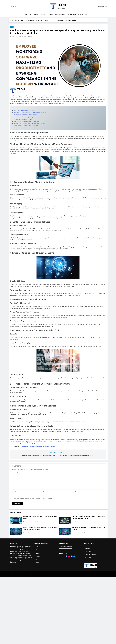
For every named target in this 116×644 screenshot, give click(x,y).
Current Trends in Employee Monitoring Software (26, 125)
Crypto (37, 560)
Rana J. (26, 532)
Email (45, 492)
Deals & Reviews (83, 15)
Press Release (72, 15)
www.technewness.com (66, 548)
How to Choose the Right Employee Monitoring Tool (26, 122)
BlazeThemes (43, 574)
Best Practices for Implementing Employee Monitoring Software (29, 123)
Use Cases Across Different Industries (23, 120)
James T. (14, 37)
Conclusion (16, 129)
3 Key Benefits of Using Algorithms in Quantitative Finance (37, 447)
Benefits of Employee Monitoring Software (24, 116)
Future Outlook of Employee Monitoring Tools (25, 127)
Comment (15, 473)
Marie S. (75, 532)
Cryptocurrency (60, 15)
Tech (26, 15)
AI (31, 15)
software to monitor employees (47, 150)
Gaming (50, 15)
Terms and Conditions (91, 555)
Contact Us (88, 552)
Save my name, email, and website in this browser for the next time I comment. (33, 498)
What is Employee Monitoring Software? (24, 111)
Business (43, 15)
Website (77, 492)
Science (36, 15)
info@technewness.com (66, 546)
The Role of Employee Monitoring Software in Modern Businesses (30, 112)
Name (14, 492)
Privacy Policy (89, 558)
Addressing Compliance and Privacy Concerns (25, 118)
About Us (87, 548)
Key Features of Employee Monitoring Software (25, 114)
